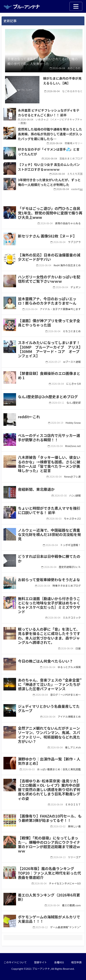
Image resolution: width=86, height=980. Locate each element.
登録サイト (40, 962)
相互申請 (76, 962)
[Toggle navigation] (76, 6)
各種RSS (59, 962)
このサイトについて (15, 962)
